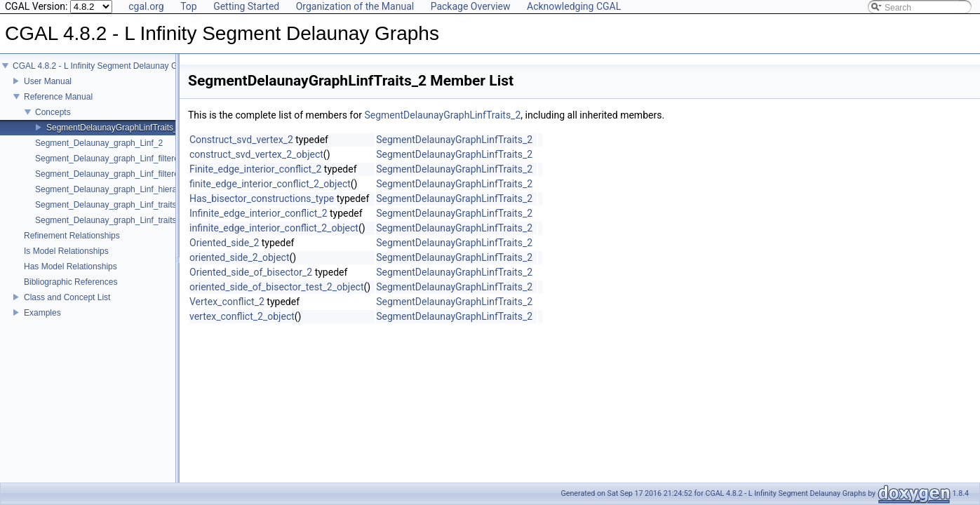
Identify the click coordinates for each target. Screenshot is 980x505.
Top (189, 6)
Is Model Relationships (66, 261)
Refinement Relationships (72, 245)
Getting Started (246, 6)
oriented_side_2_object (239, 257)
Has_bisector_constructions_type (262, 198)
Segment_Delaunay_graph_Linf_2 (99, 153)
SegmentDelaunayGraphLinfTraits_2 (114, 137)
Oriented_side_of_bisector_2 (251, 272)
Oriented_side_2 (224, 243)
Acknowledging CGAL (574, 6)
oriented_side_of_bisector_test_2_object (277, 287)
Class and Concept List (67, 307)
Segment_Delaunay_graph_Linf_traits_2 (110, 215)
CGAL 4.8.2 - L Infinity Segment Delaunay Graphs (106, 76)
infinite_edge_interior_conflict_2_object (274, 228)
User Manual (48, 91)
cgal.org (146, 6)
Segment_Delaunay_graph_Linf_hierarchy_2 (119, 199)
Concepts (53, 122)
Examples (42, 323)
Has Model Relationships (71, 276)
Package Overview (471, 6)
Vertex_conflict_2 (227, 302)
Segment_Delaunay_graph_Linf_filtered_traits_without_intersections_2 (167, 184)
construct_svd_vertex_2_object (256, 154)
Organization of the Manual (355, 6)
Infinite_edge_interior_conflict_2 (259, 213)
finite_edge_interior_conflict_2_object (270, 184)
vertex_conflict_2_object (242, 316)
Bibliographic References (71, 292)
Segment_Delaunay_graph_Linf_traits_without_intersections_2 (152, 230)
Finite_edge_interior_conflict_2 (255, 169)
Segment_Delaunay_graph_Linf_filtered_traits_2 (126, 168)
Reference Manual (58, 107)
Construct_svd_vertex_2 (241, 140)
